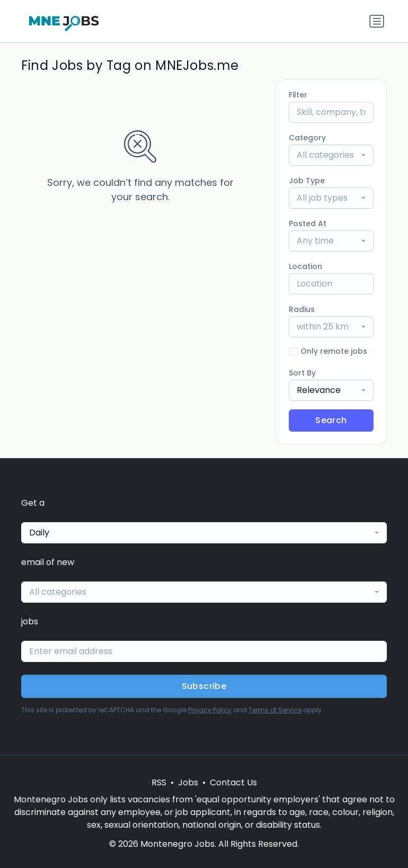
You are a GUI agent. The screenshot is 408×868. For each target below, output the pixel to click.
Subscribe (204, 686)
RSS (159, 782)
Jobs (188, 782)
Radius (302, 309)
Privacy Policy (210, 710)
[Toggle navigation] (377, 21)
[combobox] (331, 155)
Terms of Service (275, 710)
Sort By (302, 373)
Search (331, 420)
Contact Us (233, 782)
